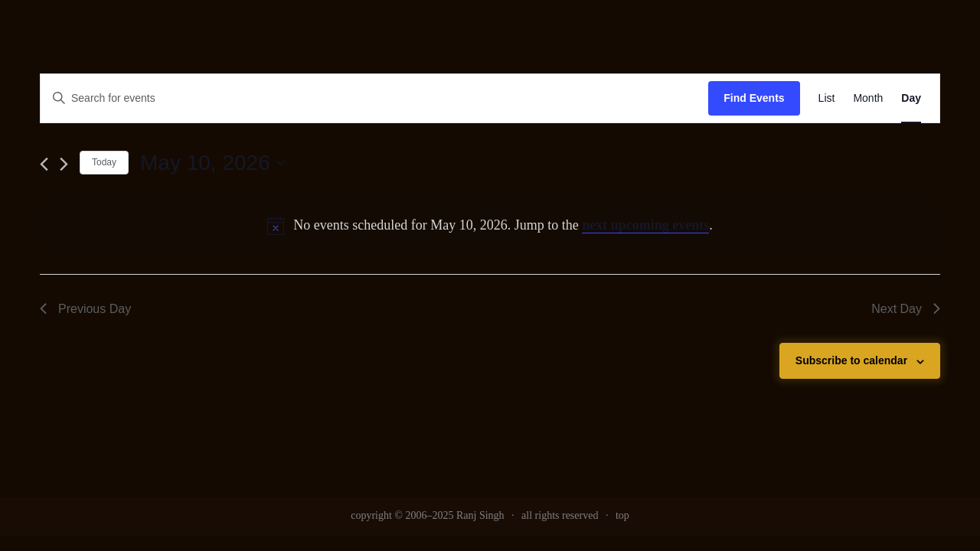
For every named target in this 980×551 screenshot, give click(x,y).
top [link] (622, 515)
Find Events (754, 98)
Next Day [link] (906, 309)
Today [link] (104, 162)
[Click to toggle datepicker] (212, 163)
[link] (827, 98)
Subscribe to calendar (851, 360)
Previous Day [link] (85, 309)
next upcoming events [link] (645, 225)
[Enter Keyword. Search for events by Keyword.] (374, 98)
